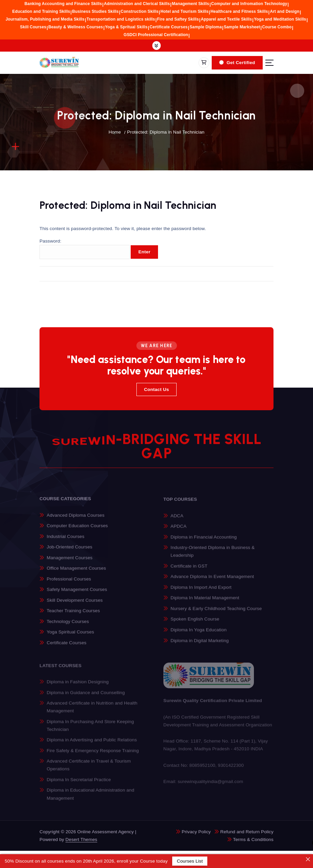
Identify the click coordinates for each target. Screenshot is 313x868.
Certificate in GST (189, 570)
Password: (85, 249)
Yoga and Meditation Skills (280, 19)
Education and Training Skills (41, 11)
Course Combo (277, 27)
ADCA (177, 520)
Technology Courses (68, 625)
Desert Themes (81, 839)
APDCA (178, 530)
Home (115, 132)
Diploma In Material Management (205, 602)
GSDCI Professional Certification (156, 35)
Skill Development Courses (75, 604)
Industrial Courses (66, 540)
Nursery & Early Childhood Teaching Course (216, 612)
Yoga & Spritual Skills (126, 27)
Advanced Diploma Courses (75, 519)
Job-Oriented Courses (69, 551)
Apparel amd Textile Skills (226, 19)
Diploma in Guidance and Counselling (86, 696)
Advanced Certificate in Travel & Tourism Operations (89, 769)
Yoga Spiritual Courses (70, 636)
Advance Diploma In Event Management (212, 581)
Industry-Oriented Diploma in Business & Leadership (213, 555)
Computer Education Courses (77, 529)
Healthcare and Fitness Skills (239, 11)
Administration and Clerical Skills (137, 4)
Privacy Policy (196, 832)
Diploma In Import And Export (201, 591)
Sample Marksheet (242, 27)
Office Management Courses (76, 572)
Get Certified (237, 63)
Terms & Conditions (253, 839)
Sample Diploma (205, 27)
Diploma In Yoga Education (199, 634)
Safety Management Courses (77, 593)
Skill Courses (33, 27)
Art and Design (285, 11)
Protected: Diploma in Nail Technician (166, 132)
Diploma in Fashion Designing (78, 686)
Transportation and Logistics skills (121, 19)
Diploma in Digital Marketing (200, 645)
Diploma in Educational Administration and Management (90, 798)
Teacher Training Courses (73, 614)
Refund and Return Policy (247, 832)
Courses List (190, 861)
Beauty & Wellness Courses (76, 27)
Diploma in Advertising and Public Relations (92, 744)
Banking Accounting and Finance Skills (63, 4)
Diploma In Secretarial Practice (79, 783)
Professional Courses (69, 582)
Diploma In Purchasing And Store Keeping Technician (90, 729)
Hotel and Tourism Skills (184, 11)
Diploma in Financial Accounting (204, 541)
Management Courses (70, 561)
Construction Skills (139, 11)
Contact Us (156, 389)
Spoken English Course (195, 623)
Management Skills (190, 4)
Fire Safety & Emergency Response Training (93, 754)
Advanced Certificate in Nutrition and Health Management (92, 711)
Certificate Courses (169, 27)
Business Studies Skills (96, 11)
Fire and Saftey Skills (178, 19)
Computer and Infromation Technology (249, 4)
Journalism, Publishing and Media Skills (45, 19)
